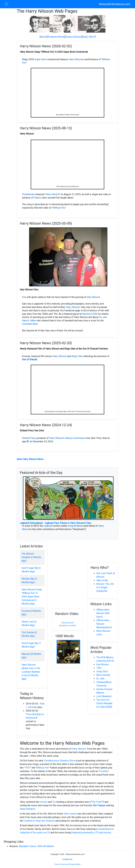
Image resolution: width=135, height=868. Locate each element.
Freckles (104, 771)
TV (54, 802)
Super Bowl (41, 59)
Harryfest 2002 (90, 314)
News (43, 37)
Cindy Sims (102, 671)
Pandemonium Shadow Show (59, 761)
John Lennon (70, 814)
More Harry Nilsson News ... (31, 459)
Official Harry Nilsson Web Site (103, 613)
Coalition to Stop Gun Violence (39, 821)
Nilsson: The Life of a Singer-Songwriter (105, 587)
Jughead (48, 526)
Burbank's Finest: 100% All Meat (35, 846)
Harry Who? (89, 37)
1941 (99, 668)
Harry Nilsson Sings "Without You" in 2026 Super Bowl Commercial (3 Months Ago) (32, 597)
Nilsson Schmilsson (76, 438)
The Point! (97, 802)
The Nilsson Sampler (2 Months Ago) (31, 557)
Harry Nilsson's (77, 59)
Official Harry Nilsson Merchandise (103, 624)
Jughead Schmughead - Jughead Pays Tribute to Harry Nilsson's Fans (56, 523)
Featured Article (56, 37)
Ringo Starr (77, 356)
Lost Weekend (104, 696)
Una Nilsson (102, 664)
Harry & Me (102, 580)
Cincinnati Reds (30, 324)
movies (44, 802)
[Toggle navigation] (6, 4)
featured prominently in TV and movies (91, 833)
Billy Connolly (103, 675)
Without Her (42, 768)
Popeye (101, 805)
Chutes (38, 198)
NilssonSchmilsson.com (115, 4)
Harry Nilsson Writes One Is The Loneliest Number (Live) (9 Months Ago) (31, 672)
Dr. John (100, 679)
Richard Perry (29, 438)
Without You (59, 208)
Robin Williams (27, 809)
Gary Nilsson (93, 297)
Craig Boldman (76, 526)
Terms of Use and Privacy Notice (67, 864)
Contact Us (67, 859)
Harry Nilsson (52, 194)
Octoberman (28, 194)
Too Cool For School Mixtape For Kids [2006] (104, 703)
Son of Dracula (30, 359)
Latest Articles (74, 37)
